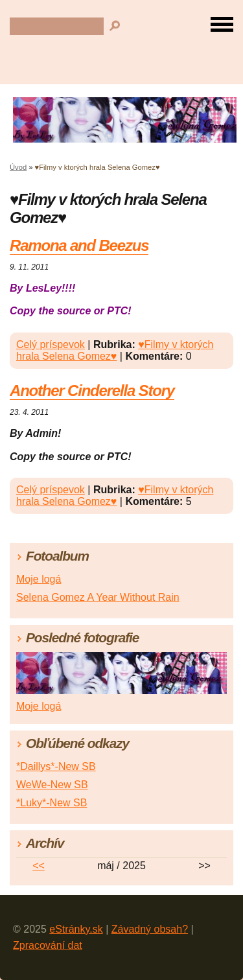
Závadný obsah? (150, 929)
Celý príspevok (51, 344)
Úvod (18, 167)
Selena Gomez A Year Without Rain (98, 597)
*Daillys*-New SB (56, 766)
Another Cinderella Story (92, 391)
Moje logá (39, 579)
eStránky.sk (76, 929)
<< (39, 866)
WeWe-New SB (52, 785)
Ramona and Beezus (79, 245)
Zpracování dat (48, 945)
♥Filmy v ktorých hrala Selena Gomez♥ (115, 350)
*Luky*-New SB (52, 803)
